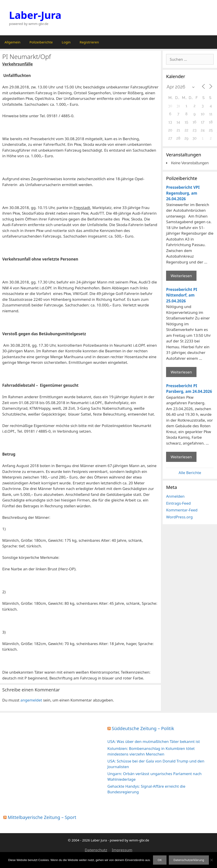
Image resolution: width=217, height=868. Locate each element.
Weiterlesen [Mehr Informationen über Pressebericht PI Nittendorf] (181, 372)
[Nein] (211, 860)
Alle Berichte (190, 473)
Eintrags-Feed (178, 503)
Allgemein (13, 42)
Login (66, 42)
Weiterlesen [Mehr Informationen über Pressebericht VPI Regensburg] (181, 276)
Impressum (122, 850)
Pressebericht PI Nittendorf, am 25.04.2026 (182, 295)
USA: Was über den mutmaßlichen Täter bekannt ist (154, 741)
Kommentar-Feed (182, 510)
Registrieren (89, 42)
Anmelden (175, 496)
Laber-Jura (35, 15)
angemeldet (31, 700)
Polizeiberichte (41, 42)
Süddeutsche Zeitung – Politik (143, 728)
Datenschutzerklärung (189, 860)
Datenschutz (96, 850)
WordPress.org (179, 517)
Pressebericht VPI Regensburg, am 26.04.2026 (183, 193)
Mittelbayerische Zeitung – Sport (42, 817)
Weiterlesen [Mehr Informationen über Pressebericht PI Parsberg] (181, 457)
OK (160, 860)
